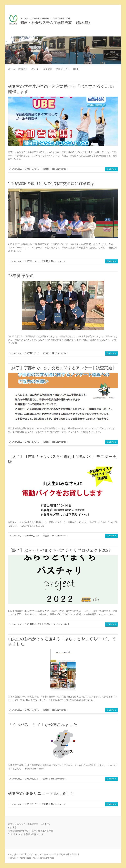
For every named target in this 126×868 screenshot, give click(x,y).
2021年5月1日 (32, 804)
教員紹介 (23, 69)
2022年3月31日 (32, 353)
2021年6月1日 (32, 779)
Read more (111, 169)
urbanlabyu (17, 169)
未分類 (46, 169)
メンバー (35, 69)
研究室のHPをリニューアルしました (41, 793)
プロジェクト (63, 69)
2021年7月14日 (32, 710)
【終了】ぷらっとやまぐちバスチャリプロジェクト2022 (59, 550)
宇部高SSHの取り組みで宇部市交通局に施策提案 (51, 184)
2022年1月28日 (32, 536)
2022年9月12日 (32, 169)
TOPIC (76, 69)
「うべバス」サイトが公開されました (43, 725)
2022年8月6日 (32, 261)
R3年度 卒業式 (21, 276)
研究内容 (48, 69)
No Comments (59, 169)
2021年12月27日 (33, 624)
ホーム (12, 69)
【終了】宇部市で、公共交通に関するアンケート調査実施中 (64, 368)
